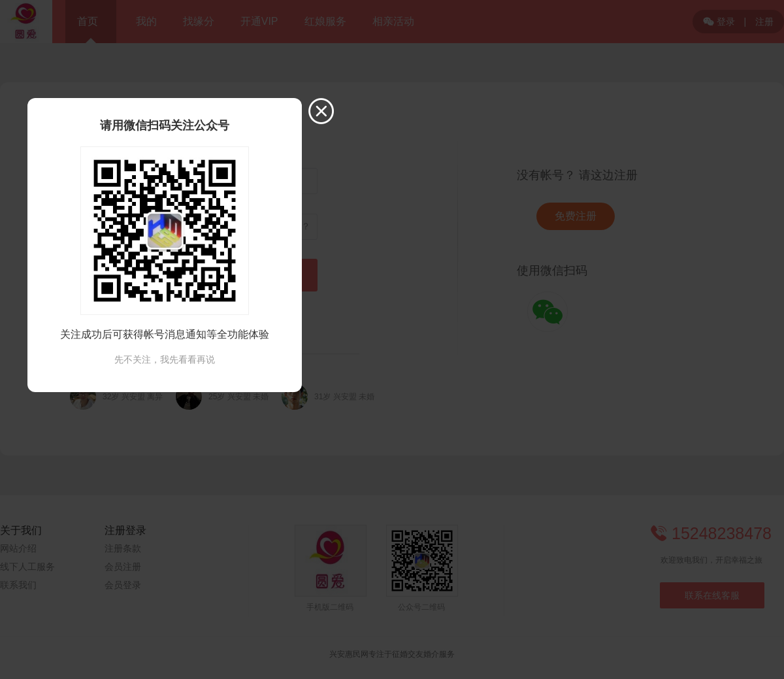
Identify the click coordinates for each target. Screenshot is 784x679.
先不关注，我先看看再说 (165, 359)
